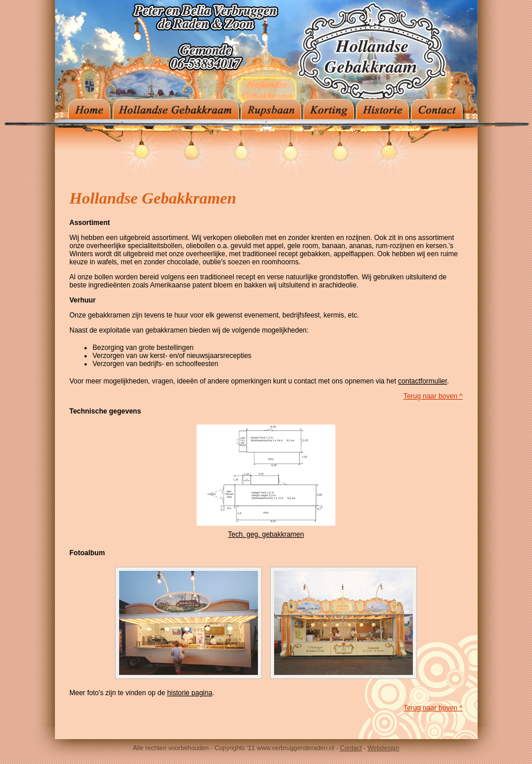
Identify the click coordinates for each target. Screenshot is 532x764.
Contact (351, 748)
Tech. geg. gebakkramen (266, 534)
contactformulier (422, 381)
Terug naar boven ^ (433, 396)
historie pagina (190, 693)
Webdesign (383, 748)
